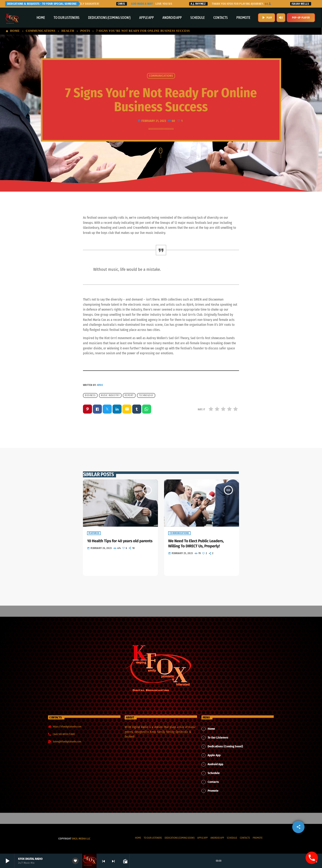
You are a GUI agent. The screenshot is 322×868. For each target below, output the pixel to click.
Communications (161, 76)
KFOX (100, 385)
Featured (94, 533)
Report (129, 395)
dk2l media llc (81, 839)
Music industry (110, 395)
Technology (146, 395)
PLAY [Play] (267, 18)
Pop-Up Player (301, 18)
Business (90, 395)
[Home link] (12, 18)
